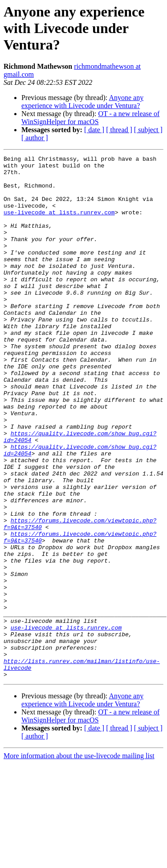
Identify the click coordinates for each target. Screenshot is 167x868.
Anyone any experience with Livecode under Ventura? (82, 102)
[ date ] (94, 130)
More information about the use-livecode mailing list (79, 860)
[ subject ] (148, 130)
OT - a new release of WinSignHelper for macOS (90, 118)
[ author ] (35, 138)
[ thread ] (119, 130)
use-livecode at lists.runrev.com (59, 224)
